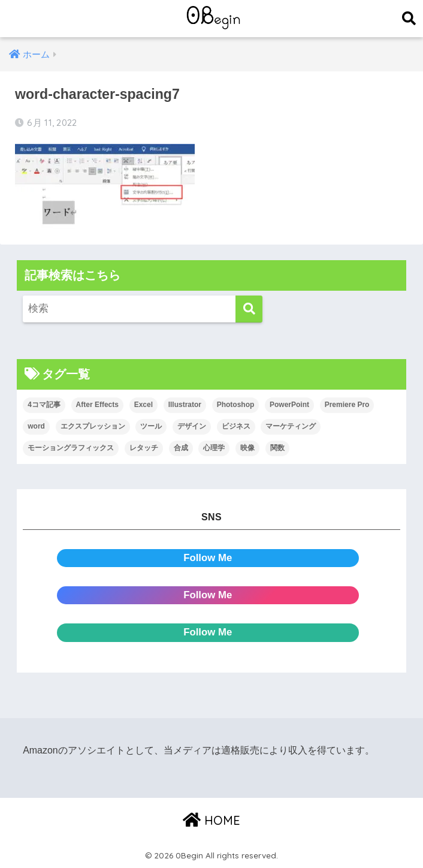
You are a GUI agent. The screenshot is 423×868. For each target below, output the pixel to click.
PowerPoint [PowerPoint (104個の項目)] (289, 405)
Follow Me (208, 558)
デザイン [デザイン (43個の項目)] (192, 426)
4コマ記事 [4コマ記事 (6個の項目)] (44, 405)
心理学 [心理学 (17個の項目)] (214, 448)
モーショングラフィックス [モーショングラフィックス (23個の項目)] (71, 448)
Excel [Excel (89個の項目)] (143, 405)
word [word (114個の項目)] (36, 426)
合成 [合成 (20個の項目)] (181, 448)
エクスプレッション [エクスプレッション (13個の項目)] (93, 426)
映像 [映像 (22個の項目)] (247, 448)
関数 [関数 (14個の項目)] (277, 448)
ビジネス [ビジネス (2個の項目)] (236, 426)
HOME (211, 820)
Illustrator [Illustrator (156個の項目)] (185, 405)
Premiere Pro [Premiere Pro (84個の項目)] (347, 405)
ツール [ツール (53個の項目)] (151, 426)
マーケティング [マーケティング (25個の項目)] (291, 426)
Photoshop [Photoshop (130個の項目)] (236, 405)
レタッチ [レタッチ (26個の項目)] (144, 448)
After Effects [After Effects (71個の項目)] (97, 405)
